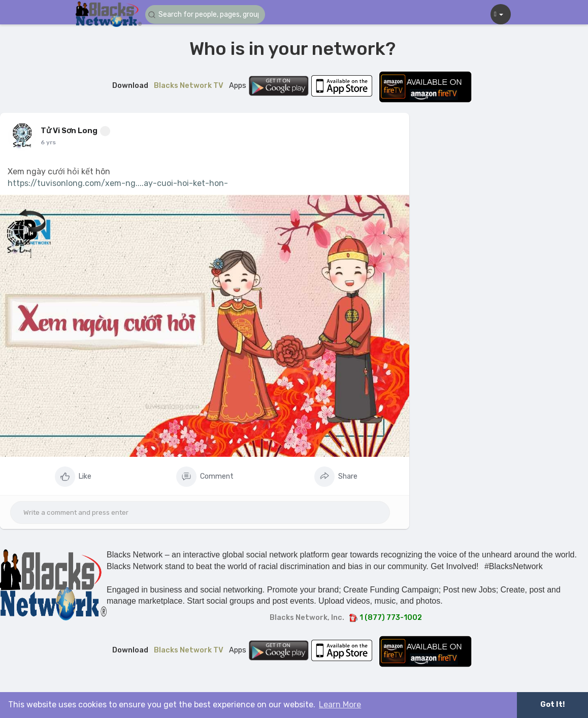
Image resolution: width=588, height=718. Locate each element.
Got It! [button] (552, 705)
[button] (206, 14)
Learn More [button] (340, 705)
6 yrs (48, 142)
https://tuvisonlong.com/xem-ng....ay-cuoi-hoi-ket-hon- (118, 183)
